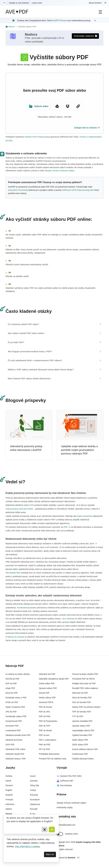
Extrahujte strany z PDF (16, 698)
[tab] (54, 324)
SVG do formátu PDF (81, 702)
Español (9, 795)
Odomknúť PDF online (15, 749)
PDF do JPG (44, 712)
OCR (32, 505)
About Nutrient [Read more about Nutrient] (95, 3)
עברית (33, 814)
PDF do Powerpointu (48, 721)
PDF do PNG (45, 716)
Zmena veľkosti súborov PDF (85, 749)
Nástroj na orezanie (16, 637)
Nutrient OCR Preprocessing (37, 137)
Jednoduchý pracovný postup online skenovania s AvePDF (26, 448)
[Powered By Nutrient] (80, 858)
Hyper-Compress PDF (15, 707)
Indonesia (10, 804)
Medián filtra (15, 573)
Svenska (34, 781)
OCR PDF (10, 745)
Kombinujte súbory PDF (16, 716)
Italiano (9, 809)
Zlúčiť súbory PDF (80, 740)
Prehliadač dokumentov (49, 754)
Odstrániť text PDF (47, 674)
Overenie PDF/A (46, 702)
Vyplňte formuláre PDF (82, 735)
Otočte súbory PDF (47, 698)
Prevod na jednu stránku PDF (85, 674)
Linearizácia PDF (13, 730)
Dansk (8, 781)
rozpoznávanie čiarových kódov (20, 509)
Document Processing (18, 190)
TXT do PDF (78, 716)
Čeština (9, 776)
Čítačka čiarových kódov (83, 759)
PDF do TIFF (45, 726)
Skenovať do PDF (80, 693)
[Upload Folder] (39, 106)
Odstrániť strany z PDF (16, 759)
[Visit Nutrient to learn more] (4, 3)
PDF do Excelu (45, 707)
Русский (34, 809)
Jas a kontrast (68, 619)
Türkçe (33, 790)
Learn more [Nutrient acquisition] (37, 3)
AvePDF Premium (60, 21)
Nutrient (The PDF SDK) (69, 776)
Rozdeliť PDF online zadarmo (85, 688)
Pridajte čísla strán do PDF (84, 683)
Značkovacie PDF (80, 754)
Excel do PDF (12, 693)
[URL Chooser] (78, 106)
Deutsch (9, 785)
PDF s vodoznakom (48, 740)
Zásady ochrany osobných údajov (60, 171)
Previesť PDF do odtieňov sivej (53, 759)
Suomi (33, 776)
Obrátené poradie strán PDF (18, 735)
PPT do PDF (44, 749)
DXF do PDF (11, 683)
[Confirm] (52, 829)
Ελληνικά (34, 795)
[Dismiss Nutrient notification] (105, 3)
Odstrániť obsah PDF (15, 754)
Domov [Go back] (10, 27)
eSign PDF (10, 688)
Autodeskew (22, 608)
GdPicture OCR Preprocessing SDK (78, 190)
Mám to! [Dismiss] (50, 854)
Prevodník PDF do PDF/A (83, 679)
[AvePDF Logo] (17, 12)
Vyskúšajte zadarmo (85, 36)
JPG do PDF (11, 712)
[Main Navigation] (100, 12)
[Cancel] (45, 829)
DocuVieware (64, 785)
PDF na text (44, 735)
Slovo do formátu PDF (82, 698)
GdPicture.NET (65, 781)
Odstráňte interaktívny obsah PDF (54, 679)
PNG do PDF (45, 745)
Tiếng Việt (34, 785)
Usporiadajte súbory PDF (83, 730)
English (9, 790)
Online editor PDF (47, 683)
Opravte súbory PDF (48, 688)
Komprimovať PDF (14, 721)
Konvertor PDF (12, 726)
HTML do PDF (12, 702)
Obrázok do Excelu (14, 740)
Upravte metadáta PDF (82, 721)
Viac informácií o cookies (27, 846)
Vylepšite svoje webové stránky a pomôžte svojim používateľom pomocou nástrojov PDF (79, 450)
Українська (35, 804)
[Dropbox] (68, 106)
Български (35, 800)
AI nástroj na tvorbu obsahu (18, 674)
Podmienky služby (65, 807)
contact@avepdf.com (66, 825)
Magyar (9, 814)
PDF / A (67, 527)
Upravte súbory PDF (81, 726)
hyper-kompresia (84, 516)
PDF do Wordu (45, 730)
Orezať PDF (44, 693)
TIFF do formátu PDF (81, 712)
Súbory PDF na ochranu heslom (86, 707)
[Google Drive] (57, 106)
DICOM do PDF (12, 679)
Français (9, 800)
